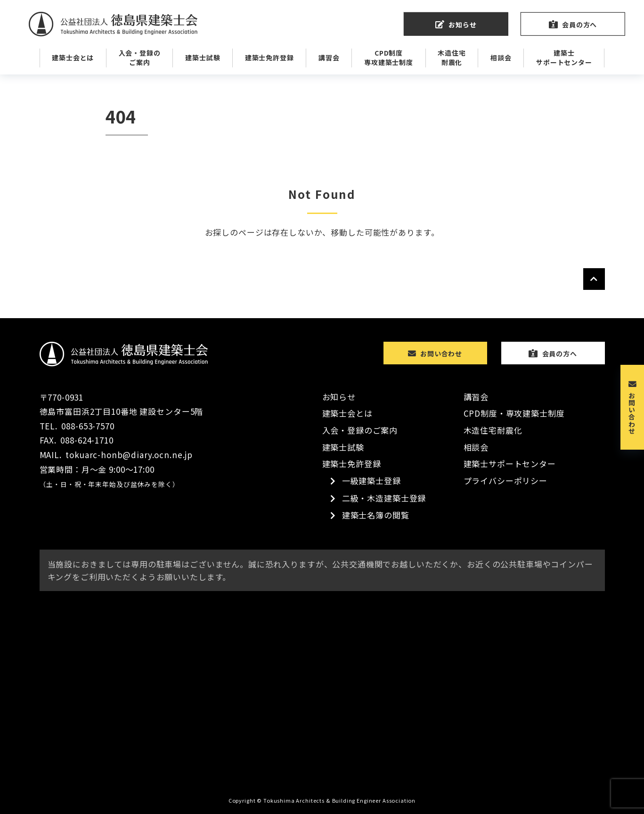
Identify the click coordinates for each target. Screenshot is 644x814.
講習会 (476, 397)
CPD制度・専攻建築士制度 (514, 413)
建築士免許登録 (352, 464)
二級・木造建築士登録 (384, 498)
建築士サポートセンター (510, 464)
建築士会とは (347, 413)
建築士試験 (343, 447)
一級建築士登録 (371, 481)
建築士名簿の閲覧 (376, 515)
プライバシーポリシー (506, 481)
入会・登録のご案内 (360, 430)
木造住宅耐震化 (493, 430)
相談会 (476, 447)
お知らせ (339, 397)
